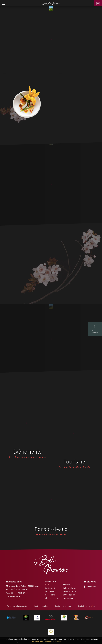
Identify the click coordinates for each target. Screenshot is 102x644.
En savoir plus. (38, 642)
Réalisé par (87, 606)
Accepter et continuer (54, 642)
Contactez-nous (13, 596)
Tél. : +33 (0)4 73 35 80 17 (17, 590)
